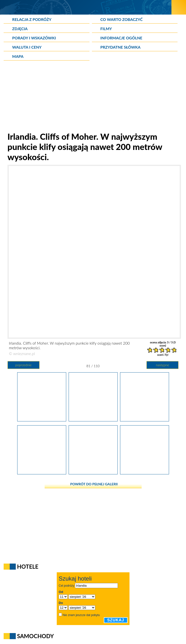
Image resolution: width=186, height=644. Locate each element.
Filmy (106, 29)
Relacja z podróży (32, 19)
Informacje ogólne (121, 38)
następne (163, 365)
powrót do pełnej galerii (94, 484)
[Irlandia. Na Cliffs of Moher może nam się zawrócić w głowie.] (145, 473)
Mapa (18, 56)
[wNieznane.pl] (86, 7)
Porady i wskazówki (34, 38)
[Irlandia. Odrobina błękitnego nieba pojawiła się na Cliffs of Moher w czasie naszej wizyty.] (42, 420)
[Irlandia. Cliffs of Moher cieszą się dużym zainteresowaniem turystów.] (145, 420)
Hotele (28, 566)
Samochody (35, 636)
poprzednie (23, 365)
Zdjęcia (20, 29)
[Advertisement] (93, 97)
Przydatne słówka (121, 47)
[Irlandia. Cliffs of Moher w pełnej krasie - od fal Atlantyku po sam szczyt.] (93, 473)
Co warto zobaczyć (121, 19)
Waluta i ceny (27, 47)
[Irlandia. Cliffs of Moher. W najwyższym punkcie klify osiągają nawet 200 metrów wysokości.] (93, 420)
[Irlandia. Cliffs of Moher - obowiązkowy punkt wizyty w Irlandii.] (42, 473)
